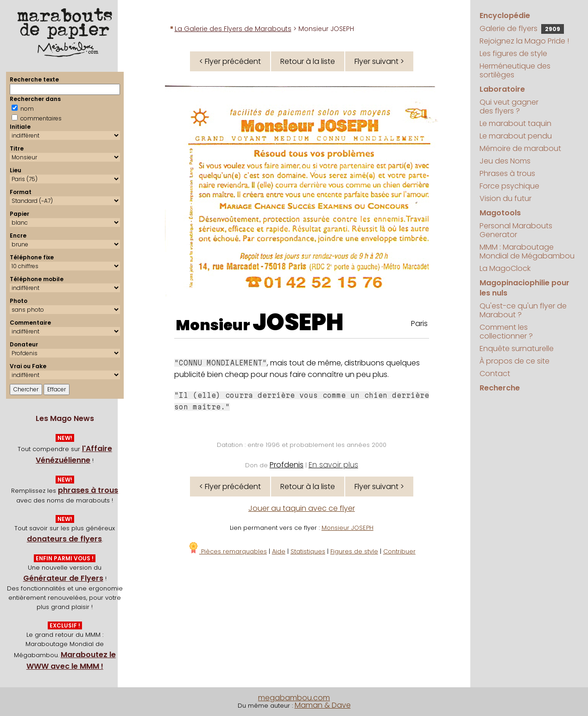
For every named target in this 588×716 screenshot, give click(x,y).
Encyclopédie (505, 16)
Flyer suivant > (379, 61)
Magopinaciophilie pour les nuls (525, 288)
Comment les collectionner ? (506, 332)
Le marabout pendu (516, 136)
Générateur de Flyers (63, 578)
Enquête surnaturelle (517, 349)
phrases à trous (88, 490)
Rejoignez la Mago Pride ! (524, 41)
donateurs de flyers (64, 539)
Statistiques (308, 551)
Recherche (500, 388)
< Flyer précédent (230, 61)
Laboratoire (502, 89)
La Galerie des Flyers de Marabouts (233, 29)
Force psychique (509, 186)
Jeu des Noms (505, 161)
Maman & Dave (323, 705)
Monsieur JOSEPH (348, 528)
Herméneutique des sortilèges (515, 70)
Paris (419, 323)
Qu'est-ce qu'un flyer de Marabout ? (523, 310)
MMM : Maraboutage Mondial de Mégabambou (527, 251)
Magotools (500, 213)
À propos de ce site (515, 361)
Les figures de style (513, 53)
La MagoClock (505, 268)
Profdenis (287, 465)
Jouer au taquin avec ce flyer (302, 508)
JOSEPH (298, 322)
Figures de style (354, 551)
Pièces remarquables (227, 551)
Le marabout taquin (515, 123)
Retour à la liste (308, 61)
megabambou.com (294, 698)
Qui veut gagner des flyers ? (509, 107)
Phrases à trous (507, 173)
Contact (495, 374)
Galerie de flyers (522, 28)
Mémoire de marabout (520, 148)
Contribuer (399, 551)
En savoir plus (333, 465)
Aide (279, 551)
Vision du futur (506, 198)
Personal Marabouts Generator (516, 230)
